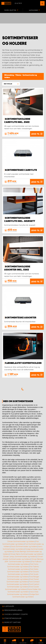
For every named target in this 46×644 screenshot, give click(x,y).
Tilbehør (18, 75)
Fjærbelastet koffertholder (23, 363)
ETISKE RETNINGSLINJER (13, 618)
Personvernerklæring (13, 610)
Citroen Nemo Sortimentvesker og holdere (26, 554)
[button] (11, 84)
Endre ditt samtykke (12, 622)
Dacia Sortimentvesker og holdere (24, 546)
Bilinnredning (9, 75)
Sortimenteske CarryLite (21, 170)
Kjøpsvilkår (9, 606)
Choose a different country (16, 614)
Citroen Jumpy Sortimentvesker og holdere (20, 557)
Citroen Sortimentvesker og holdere (21, 541)
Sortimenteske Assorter (21, 318)
